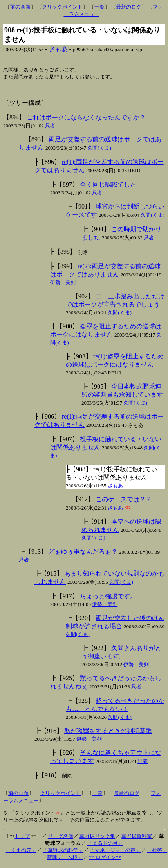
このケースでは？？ (124, 501)
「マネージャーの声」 (115, 852)
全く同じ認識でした (108, 186)
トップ (22, 838)
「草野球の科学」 (63, 852)
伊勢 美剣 (63, 284)
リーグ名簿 (61, 838)
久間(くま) (99, 150)
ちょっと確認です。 (108, 598)
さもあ (58, 49)
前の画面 (20, 7)
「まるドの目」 (105, 845)
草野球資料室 (137, 838)
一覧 (99, 7)
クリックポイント (62, 7)
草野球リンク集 (97, 838)
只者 (50, 127)
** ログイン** (105, 859)
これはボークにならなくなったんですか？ (86, 119)
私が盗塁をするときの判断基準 (108, 733)
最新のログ (129, 7)
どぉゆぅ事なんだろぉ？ (83, 553)
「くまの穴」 (21, 852)
